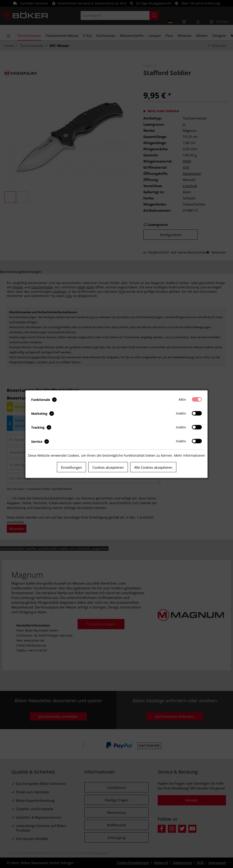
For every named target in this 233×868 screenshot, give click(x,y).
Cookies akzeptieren (108, 467)
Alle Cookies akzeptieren (153, 467)
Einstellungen (71, 467)
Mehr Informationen (190, 455)
